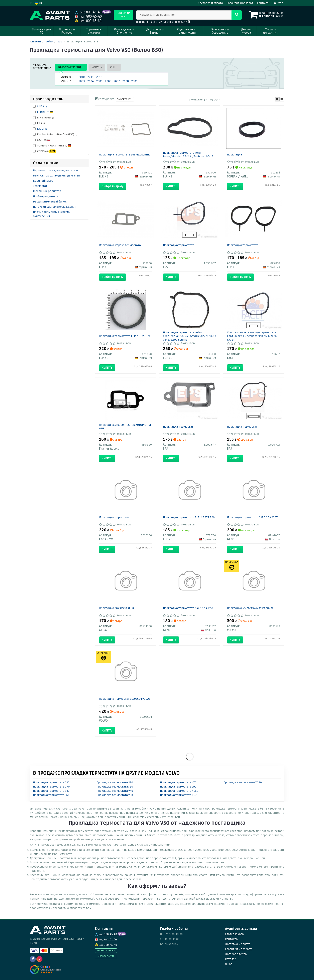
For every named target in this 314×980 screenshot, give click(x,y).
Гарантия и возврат (240, 3)
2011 (90, 77)
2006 (108, 81)
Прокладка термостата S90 (115, 787)
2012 (99, 77)
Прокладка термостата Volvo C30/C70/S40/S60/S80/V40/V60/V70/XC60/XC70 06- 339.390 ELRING (193, 336)
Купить (171, 186)
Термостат (40, 186)
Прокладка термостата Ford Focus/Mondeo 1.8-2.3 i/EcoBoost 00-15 (188, 155)
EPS (39, 123)
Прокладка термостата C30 (51, 782)
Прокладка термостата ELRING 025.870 (125, 336)
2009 (134, 81)
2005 (99, 81)
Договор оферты (236, 954)
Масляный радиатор (47, 191)
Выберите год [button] (71, 67)
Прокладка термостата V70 (178, 782)
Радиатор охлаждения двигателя (56, 170)
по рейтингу (125, 99)
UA (39, 3)
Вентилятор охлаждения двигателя (57, 176)
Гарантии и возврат (238, 949)
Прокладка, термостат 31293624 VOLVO (125, 699)
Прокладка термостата (179, 245)
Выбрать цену (113, 186)
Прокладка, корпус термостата (120, 245)
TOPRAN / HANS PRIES (52, 146)
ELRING (45, 112)
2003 (82, 81)
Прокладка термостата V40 (115, 791)
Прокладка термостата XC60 (179, 791)
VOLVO (45, 151)
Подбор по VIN (123, 15)
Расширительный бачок (50, 202)
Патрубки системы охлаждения (55, 207)
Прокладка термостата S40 (51, 791)
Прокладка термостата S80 (115, 782)
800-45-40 (89, 12)
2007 (117, 81)
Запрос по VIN (106, 956)
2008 (126, 81)
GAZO (42, 140)
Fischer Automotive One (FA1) (55, 134)
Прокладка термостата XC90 (243, 782)
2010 (82, 77)
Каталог (230, 959)
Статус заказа (234, 934)
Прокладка (234, 155)
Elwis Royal (44, 118)
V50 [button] (114, 67)
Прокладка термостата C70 (51, 787)
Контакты (264, 3)
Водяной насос (43, 181)
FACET (42, 129)
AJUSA (42, 106)
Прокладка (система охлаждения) (250, 608)
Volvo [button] (97, 67)
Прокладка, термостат (178, 427)
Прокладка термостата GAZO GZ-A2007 (252, 517)
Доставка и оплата (210, 3)
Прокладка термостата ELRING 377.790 (189, 517)
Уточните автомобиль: (42, 67)
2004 (91, 81)
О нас (229, 964)
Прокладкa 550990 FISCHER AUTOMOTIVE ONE (125, 427)
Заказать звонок (106, 950)
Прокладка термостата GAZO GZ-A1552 (188, 608)
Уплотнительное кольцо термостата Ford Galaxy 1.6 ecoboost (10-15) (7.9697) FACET (253, 336)
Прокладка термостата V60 (115, 795)
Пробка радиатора (46, 196)
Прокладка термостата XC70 (179, 795)
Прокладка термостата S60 (51, 795)
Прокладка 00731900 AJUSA (117, 608)
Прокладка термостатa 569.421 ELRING (125, 155)
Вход (279, 3)
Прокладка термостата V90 (178, 787)
